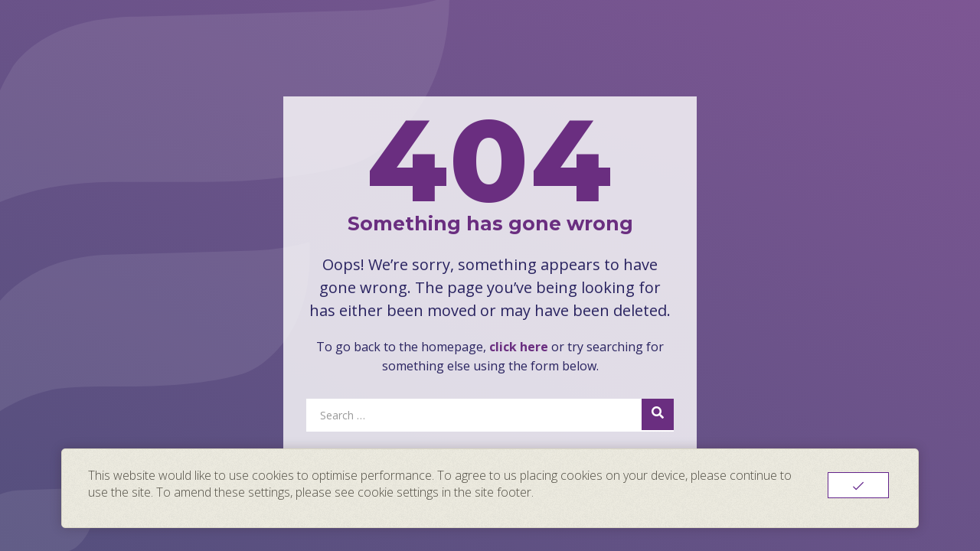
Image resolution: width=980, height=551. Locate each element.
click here (519, 347)
